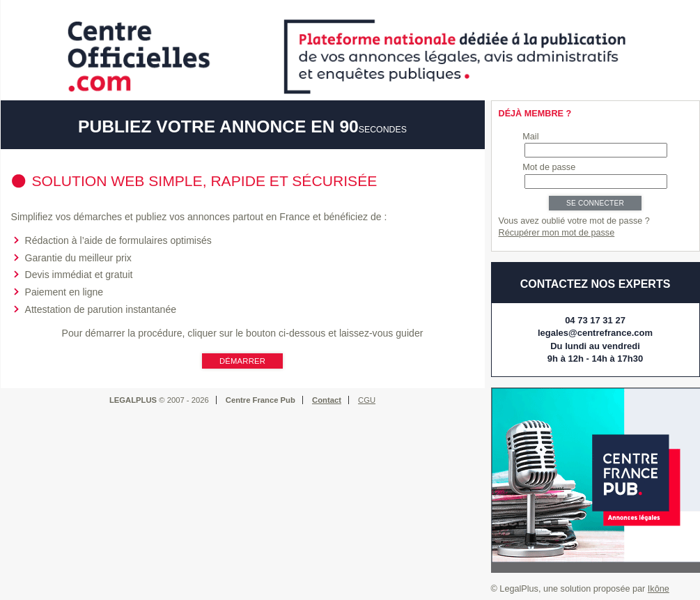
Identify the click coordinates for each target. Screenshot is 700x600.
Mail (530, 137)
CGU (367, 400)
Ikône (659, 589)
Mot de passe (549, 167)
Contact (327, 400)
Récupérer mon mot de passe (557, 233)
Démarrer (242, 361)
